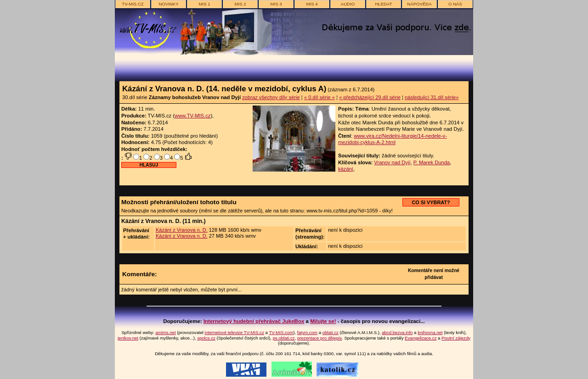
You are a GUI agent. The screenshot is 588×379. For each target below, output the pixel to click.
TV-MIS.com (281, 332)
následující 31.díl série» (432, 97)
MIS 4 (312, 4)
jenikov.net (128, 338)
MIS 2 (240, 4)
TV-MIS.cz (133, 4)
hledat (383, 4)
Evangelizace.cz (421, 338)
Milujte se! (323, 321)
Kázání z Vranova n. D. (182, 230)
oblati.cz (331, 332)
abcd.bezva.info (397, 332)
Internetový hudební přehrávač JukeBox (254, 321)
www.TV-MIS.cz (192, 116)
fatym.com (307, 332)
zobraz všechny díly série (271, 97)
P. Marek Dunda (432, 162)
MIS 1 (204, 4)
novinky (168, 4)
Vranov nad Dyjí (392, 162)
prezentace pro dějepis (319, 338)
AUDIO (348, 4)
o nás (455, 4)
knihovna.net (430, 332)
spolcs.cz (206, 338)
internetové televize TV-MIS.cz (235, 332)
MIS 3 (276, 4)
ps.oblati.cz (284, 338)
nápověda (419, 4)
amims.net (165, 332)
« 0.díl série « (319, 97)
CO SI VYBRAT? (431, 202)
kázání (346, 169)
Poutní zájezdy (456, 338)
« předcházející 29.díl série (370, 97)
